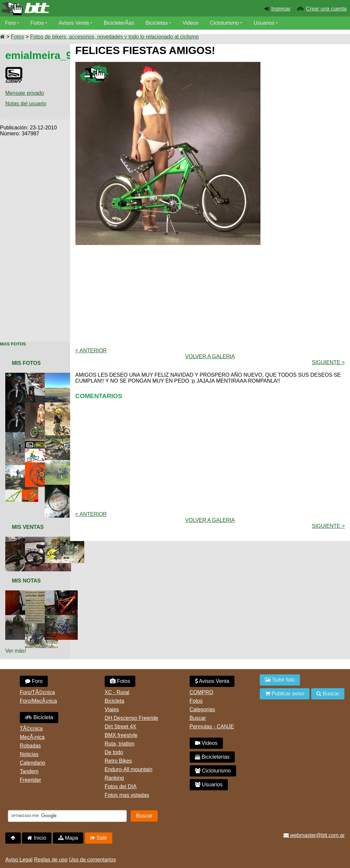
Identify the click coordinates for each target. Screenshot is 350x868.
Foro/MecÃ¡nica (38, 701)
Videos (190, 23)
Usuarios (264, 23)
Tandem (29, 771)
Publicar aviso (285, 694)
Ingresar (281, 9)
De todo (114, 752)
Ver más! (16, 651)
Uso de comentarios (93, 860)
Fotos (37, 23)
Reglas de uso (51, 860)
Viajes (112, 709)
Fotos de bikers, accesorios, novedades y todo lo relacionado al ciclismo (114, 37)
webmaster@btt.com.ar (314, 835)
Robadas (30, 746)
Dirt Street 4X (121, 727)
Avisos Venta (74, 23)
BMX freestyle (121, 735)
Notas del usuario (26, 104)
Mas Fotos (13, 344)
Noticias (29, 754)
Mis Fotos (26, 363)
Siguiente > (328, 362)
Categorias (202, 709)
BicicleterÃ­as (119, 23)
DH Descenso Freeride (132, 718)
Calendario (32, 763)
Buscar (198, 718)
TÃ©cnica (31, 729)
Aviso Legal (19, 860)
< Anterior (91, 351)
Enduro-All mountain (129, 769)
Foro (10, 23)
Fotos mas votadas (127, 795)
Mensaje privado (25, 93)
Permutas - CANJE (212, 727)
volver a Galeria (210, 356)
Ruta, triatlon (120, 744)
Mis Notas (26, 581)
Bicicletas (157, 23)
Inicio (37, 838)
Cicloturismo (224, 23)
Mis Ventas (28, 527)
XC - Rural (117, 692)
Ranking (114, 778)
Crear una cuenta (326, 9)
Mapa (68, 838)
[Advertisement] (35, 235)
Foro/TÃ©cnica (37, 692)
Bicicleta (39, 717)
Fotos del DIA (121, 787)
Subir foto (280, 680)
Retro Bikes (118, 761)
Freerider (30, 780)
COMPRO (202, 692)
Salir (99, 838)
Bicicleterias (212, 757)
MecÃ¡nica (32, 737)
